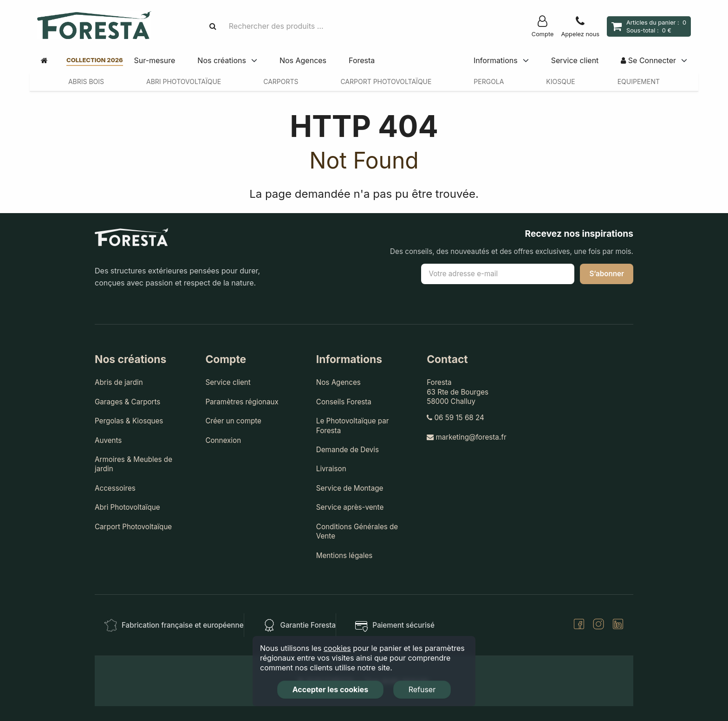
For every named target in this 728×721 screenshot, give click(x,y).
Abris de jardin (119, 382)
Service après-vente (350, 507)
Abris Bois (86, 81)
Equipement (639, 81)
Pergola (489, 81)
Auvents (108, 440)
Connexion (223, 440)
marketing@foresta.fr (466, 437)
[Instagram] (598, 625)
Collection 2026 (95, 60)
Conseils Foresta (344, 402)
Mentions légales (344, 555)
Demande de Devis (348, 450)
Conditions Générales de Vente (357, 531)
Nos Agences (303, 60)
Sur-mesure (155, 60)
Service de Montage (350, 488)
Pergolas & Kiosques (129, 421)
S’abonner (607, 274)
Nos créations (222, 60)
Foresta (362, 60)
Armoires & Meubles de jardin (133, 464)
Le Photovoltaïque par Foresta (353, 425)
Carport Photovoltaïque (386, 81)
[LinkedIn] (618, 625)
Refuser (422, 689)
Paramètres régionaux (242, 402)
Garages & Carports (127, 402)
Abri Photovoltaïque (184, 81)
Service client (575, 60)
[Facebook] (579, 625)
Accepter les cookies (330, 689)
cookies (337, 648)
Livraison (331, 469)
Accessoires (115, 488)
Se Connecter (648, 60)
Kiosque (560, 81)
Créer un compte (233, 421)
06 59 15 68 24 (455, 418)
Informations (496, 60)
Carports (281, 81)
